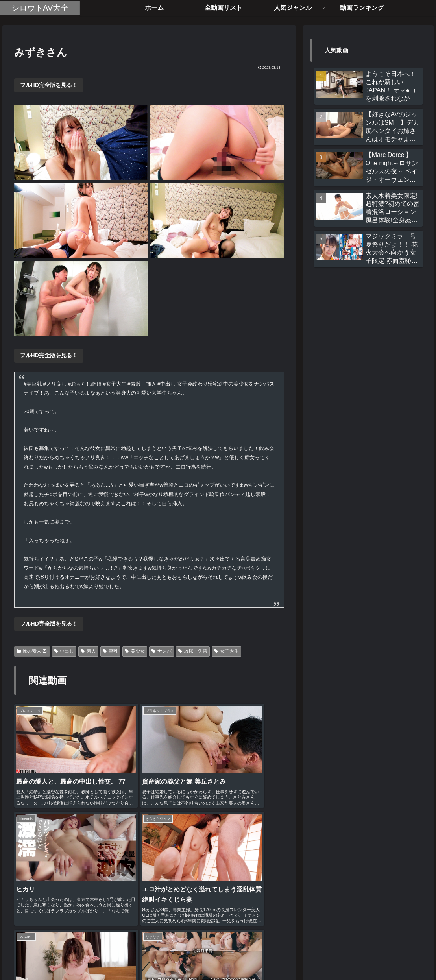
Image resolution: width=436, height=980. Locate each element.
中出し (64, 651)
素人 (88, 651)
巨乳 (110, 651)
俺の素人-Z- (32, 651)
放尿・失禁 (193, 651)
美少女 (135, 651)
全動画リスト (210, 955)
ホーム (177, 955)
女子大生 (226, 651)
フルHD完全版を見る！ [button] (49, 85)
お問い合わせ (251, 955)
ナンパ (162, 651)
